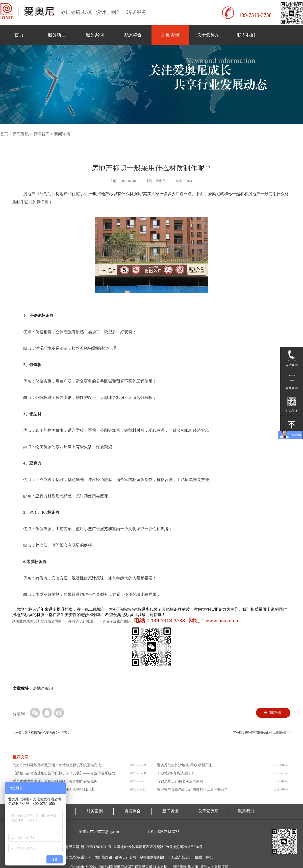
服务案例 (95, 35)
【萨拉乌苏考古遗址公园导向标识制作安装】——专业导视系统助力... (64, 774)
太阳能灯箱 (103, 857)
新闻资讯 (170, 35)
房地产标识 (43, 688)
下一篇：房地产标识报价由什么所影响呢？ (262, 733)
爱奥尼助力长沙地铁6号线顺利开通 (184, 765)
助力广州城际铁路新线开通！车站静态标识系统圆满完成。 (59, 765)
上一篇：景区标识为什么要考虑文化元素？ (41, 733)
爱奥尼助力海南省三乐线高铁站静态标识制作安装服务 (55, 781)
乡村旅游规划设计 (154, 857)
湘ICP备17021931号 (96, 847)
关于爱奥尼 (208, 35)
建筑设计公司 (126, 857)
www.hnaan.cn (222, 620)
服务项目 (57, 35)
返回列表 (275, 713)
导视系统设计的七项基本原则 (180, 781)
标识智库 (41, 134)
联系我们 (246, 35)
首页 (19, 35)
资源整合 (133, 35)
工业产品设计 (182, 857)
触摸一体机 (204, 857)
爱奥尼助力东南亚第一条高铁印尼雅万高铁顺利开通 (53, 789)
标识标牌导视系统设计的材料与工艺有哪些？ (192, 789)
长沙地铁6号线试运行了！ (177, 773)
